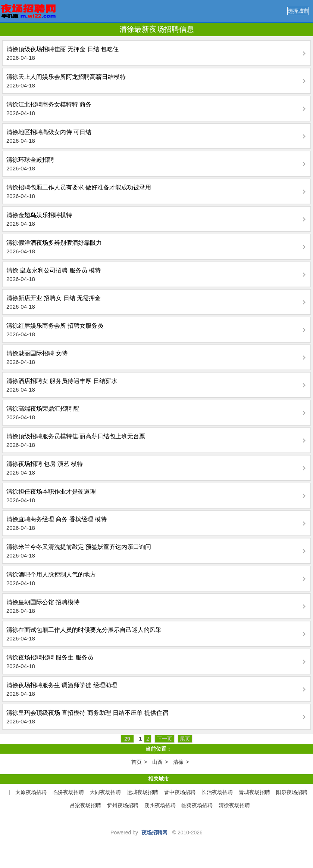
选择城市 (298, 11)
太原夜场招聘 (31, 792)
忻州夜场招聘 (123, 805)
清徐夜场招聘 (234, 805)
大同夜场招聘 (105, 792)
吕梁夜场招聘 (85, 805)
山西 (157, 762)
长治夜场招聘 (217, 792)
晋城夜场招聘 (254, 792)
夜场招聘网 (154, 833)
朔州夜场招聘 (160, 805)
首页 (137, 762)
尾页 (185, 739)
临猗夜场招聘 (197, 805)
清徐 (178, 762)
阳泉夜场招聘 (292, 792)
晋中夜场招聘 (180, 792)
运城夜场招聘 (143, 792)
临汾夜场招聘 (68, 792)
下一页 (165, 739)
